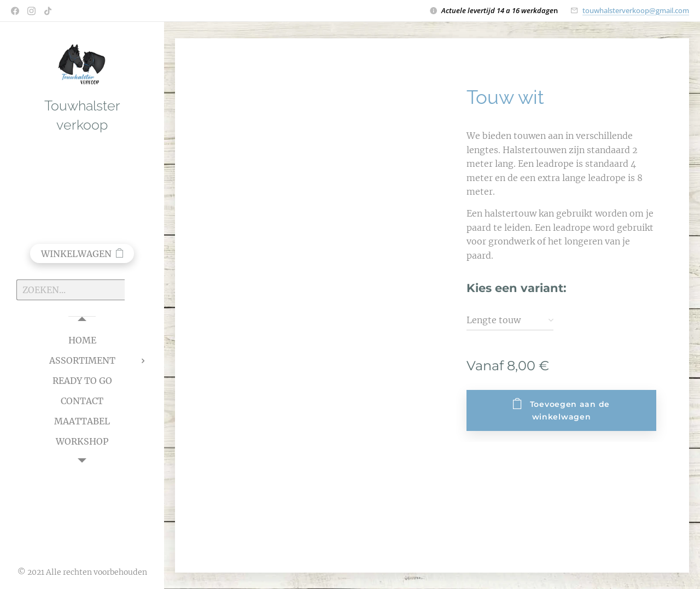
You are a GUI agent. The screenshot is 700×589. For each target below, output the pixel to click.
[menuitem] (82, 340)
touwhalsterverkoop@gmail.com (636, 10)
